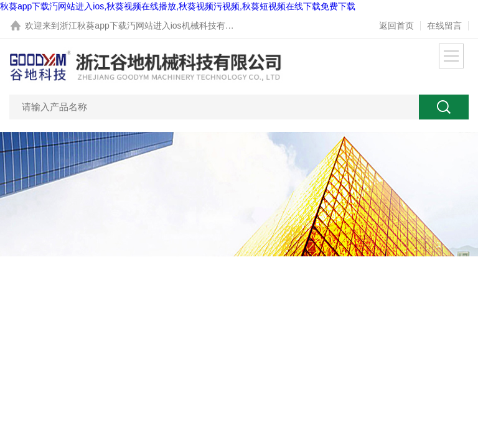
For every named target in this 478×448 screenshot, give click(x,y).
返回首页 (396, 26)
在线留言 (444, 26)
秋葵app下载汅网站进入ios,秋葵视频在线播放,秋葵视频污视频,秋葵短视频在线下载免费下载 (178, 6)
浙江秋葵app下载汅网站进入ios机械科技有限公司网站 (164, 26)
